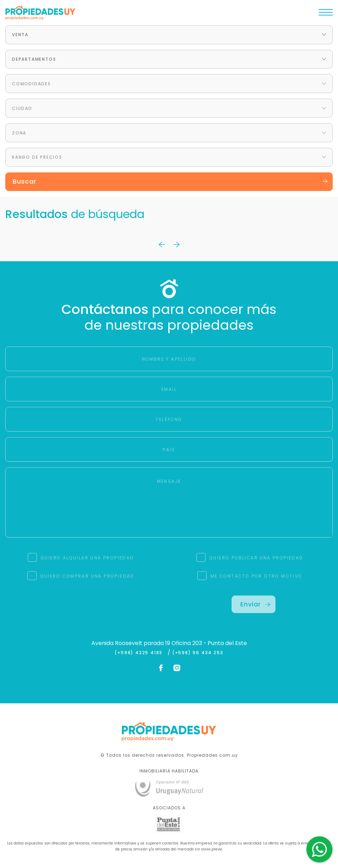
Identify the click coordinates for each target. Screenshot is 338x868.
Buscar (170, 181)
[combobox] (169, 35)
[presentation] (85, 609)
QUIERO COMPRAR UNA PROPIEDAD (87, 576)
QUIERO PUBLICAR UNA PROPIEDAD (256, 558)
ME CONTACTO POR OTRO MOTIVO (256, 576)
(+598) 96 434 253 (198, 653)
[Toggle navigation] (326, 14)
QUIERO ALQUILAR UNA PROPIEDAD (87, 558)
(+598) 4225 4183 (140, 653)
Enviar (255, 604)
